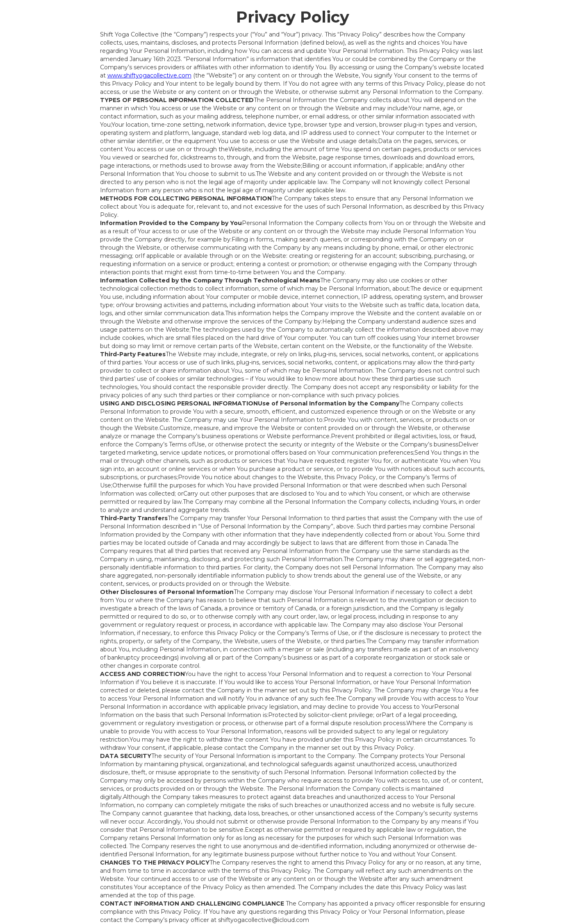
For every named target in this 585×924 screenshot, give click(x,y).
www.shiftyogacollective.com (149, 75)
